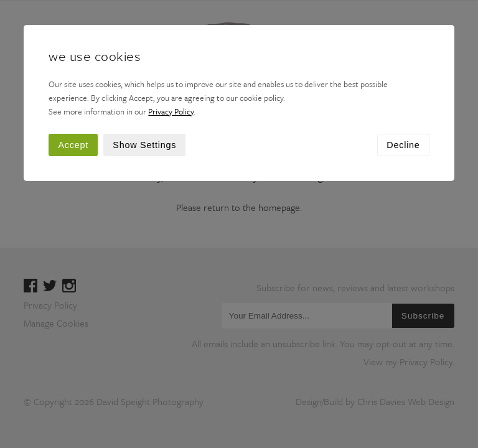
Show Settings (144, 145)
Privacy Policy (171, 111)
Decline (403, 145)
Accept (73, 145)
